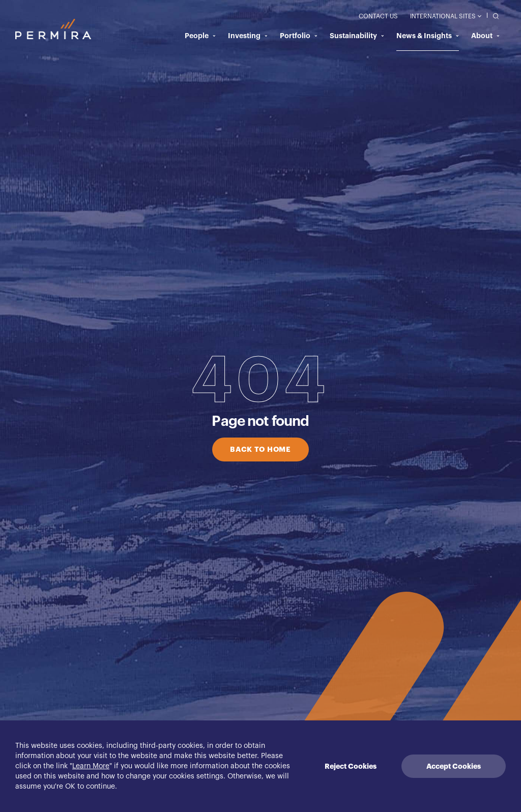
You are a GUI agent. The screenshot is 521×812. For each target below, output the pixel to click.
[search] (493, 16)
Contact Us (378, 16)
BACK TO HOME (260, 449)
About (485, 36)
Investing (248, 36)
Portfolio (299, 36)
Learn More (91, 766)
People (200, 36)
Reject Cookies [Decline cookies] (351, 766)
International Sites (445, 16)
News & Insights (428, 36)
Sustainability (357, 36)
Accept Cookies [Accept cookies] (454, 766)
